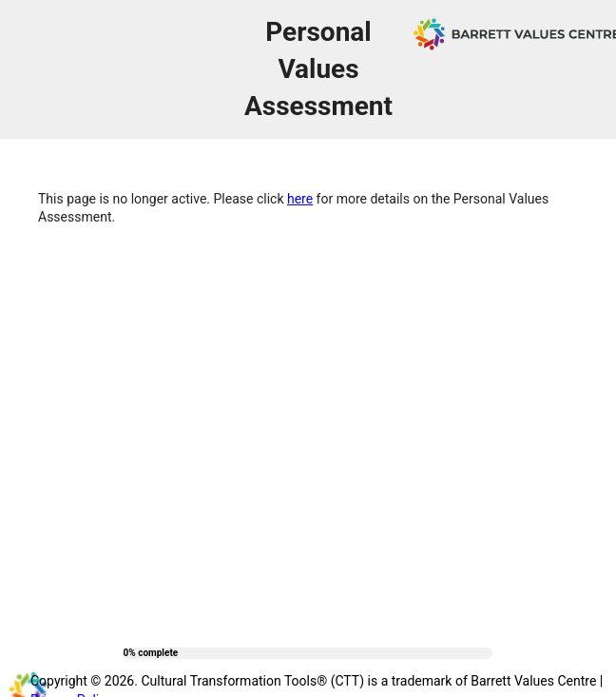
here (300, 199)
